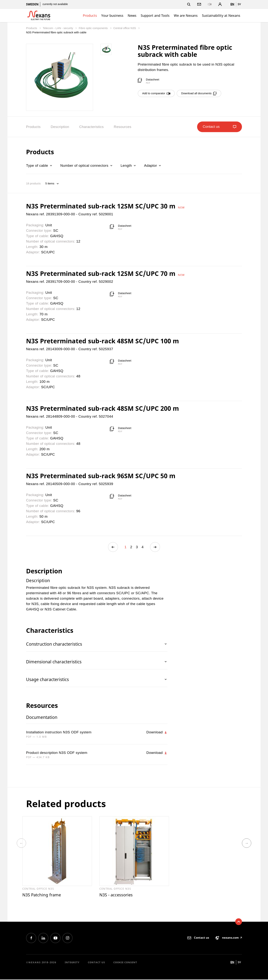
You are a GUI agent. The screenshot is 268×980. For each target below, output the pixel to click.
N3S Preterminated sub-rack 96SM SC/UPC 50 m (101, 476)
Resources (122, 127)
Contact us (96, 963)
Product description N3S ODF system (57, 753)
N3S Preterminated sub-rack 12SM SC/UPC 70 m (102, 273)
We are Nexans (186, 15)
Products (90, 15)
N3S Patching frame (42, 895)
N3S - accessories (117, 895)
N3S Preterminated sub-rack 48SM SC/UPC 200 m (102, 408)
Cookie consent (125, 963)
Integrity (72, 963)
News (132, 15)
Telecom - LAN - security (58, 28)
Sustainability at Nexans (221, 15)
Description (60, 127)
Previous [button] (21, 843)
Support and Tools (155, 15)
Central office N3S (125, 28)
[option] (57, 857)
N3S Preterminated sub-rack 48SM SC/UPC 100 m (102, 341)
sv (239, 4)
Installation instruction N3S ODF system (59, 732)
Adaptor (153, 166)
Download (157, 732)
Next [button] (247, 843)
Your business (112, 15)
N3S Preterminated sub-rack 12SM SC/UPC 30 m (102, 206)
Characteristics (92, 127)
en (232, 4)
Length (129, 166)
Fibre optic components (94, 28)
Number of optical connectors (87, 166)
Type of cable (39, 166)
